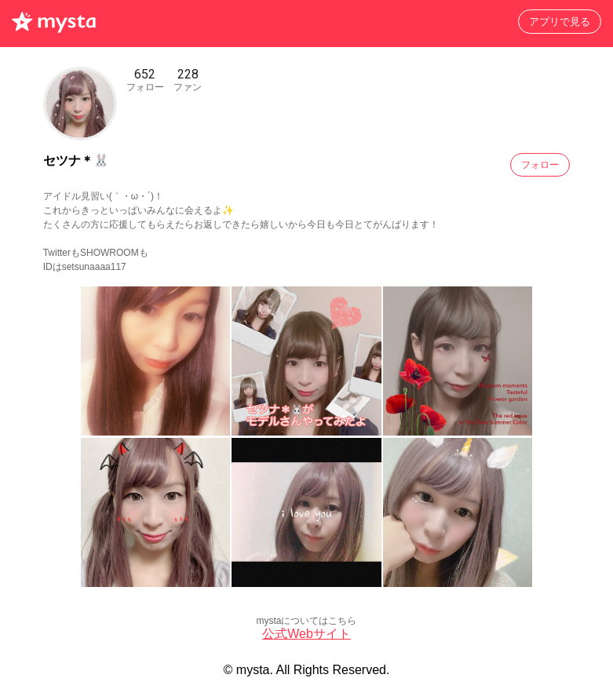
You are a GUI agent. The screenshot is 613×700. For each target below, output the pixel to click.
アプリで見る (560, 22)
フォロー (540, 165)
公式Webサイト (306, 634)
